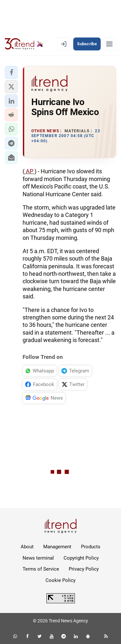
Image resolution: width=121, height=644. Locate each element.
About (27, 547)
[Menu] (109, 44)
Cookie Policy (60, 580)
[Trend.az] (24, 44)
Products (91, 547)
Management (57, 547)
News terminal (38, 558)
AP (30, 171)
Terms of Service (41, 569)
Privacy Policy (84, 569)
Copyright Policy (81, 558)
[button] (11, 72)
